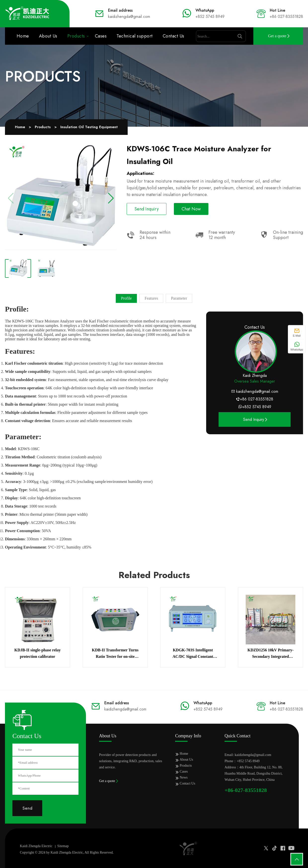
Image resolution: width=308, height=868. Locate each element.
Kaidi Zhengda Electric (36, 846)
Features (151, 298)
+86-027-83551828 (246, 790)
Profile (126, 298)
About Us (48, 36)
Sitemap (63, 846)
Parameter (179, 298)
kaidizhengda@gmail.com (257, 391)
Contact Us (173, 36)
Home (23, 36)
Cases (101, 36)
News (184, 777)
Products (76, 36)
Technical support (135, 36)
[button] (111, 198)
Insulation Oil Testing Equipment (89, 127)
